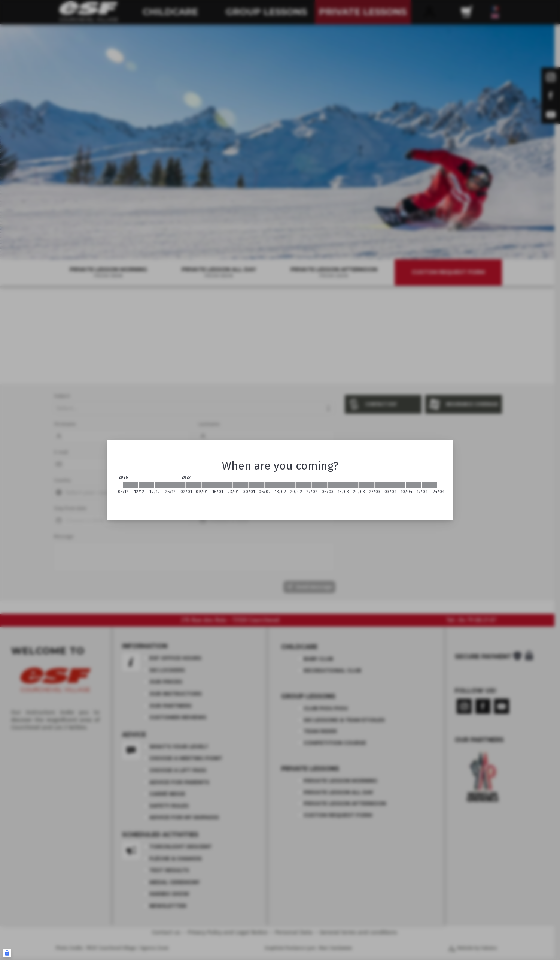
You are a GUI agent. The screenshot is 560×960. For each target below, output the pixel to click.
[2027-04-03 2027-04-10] (398, 485)
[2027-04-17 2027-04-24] (429, 485)
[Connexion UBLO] (7, 953)
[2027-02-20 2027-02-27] (304, 485)
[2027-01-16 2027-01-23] (225, 485)
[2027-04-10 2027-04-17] (414, 485)
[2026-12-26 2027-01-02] (178, 485)
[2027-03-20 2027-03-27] (366, 485)
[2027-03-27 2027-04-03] (382, 485)
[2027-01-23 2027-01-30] (241, 485)
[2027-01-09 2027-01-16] (209, 485)
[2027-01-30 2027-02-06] (256, 485)
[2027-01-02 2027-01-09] (194, 485)
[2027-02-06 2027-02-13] (272, 485)
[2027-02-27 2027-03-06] (319, 485)
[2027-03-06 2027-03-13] (335, 485)
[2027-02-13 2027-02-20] (288, 485)
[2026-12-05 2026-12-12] (131, 485)
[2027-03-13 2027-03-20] (351, 485)
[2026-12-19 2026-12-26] (162, 485)
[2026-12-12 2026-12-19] (146, 485)
